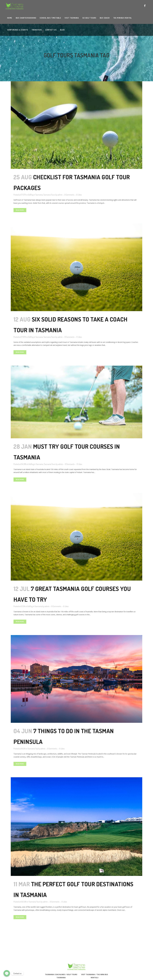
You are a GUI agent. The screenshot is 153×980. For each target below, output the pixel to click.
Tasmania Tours (49, 195)
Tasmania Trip (33, 749)
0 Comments (69, 195)
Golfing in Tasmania (35, 195)
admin (60, 195)
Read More (20, 210)
